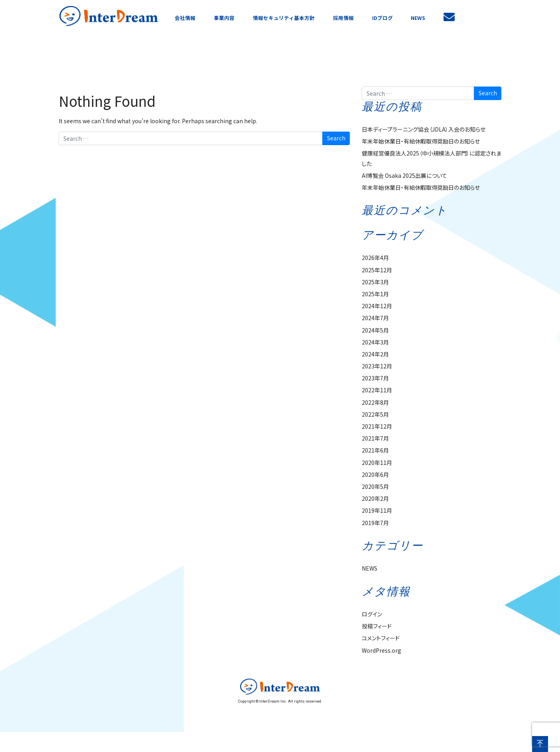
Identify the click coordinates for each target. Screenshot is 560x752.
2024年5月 (375, 330)
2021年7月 (375, 438)
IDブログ (383, 18)
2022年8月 (375, 402)
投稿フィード (377, 626)
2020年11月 (377, 463)
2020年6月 (375, 474)
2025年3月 (375, 282)
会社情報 (185, 18)
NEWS (418, 18)
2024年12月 (377, 306)
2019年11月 (377, 510)
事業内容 (224, 18)
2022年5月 (375, 414)
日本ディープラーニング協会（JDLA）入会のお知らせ (424, 129)
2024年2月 (375, 354)
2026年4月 (375, 258)
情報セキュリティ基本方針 (284, 18)
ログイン (372, 614)
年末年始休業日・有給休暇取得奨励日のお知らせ (421, 141)
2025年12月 (377, 270)
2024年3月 (375, 342)
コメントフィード (381, 638)
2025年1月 (375, 294)
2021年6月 (375, 450)
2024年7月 (375, 318)
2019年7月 (375, 523)
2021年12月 (377, 426)
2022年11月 (377, 390)
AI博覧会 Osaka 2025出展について (404, 175)
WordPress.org (382, 650)
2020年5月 (375, 486)
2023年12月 (377, 366)
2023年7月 (375, 378)
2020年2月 (375, 498)
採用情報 (343, 18)
